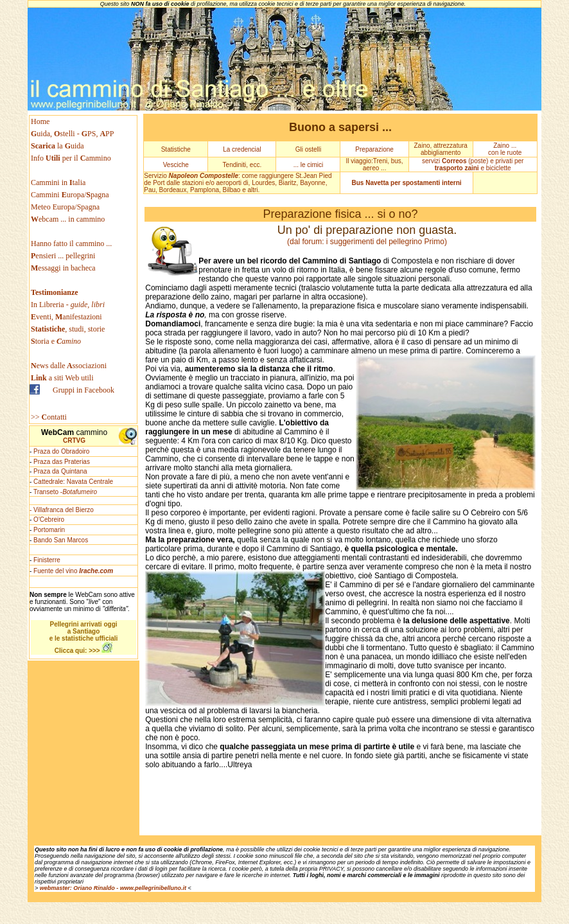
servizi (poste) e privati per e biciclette (473, 164)
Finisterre (47, 560)
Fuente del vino (73, 571)
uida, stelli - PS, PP (72, 134)
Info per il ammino (72, 158)
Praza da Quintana (60, 471)
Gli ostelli (309, 149)
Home (40, 121)
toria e (56, 341)
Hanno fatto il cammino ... (71, 244)
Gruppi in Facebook (83, 390)
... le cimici (309, 165)
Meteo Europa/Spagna (65, 207)
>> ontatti (49, 417)
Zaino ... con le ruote (505, 149)
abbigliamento (441, 153)
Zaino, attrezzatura (440, 146)
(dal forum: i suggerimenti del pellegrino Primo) (367, 242)
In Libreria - (68, 305)
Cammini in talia (58, 182)
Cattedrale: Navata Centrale (73, 482)
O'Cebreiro (49, 520)
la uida (58, 146)
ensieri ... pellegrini (63, 256)
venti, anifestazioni (66, 317)
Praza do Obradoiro (61, 451)
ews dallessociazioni (69, 366)
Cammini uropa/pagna (70, 195)
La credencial (242, 149)
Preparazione (374, 149)
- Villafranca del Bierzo (62, 510)
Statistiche (176, 149)
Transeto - (65, 492)
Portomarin (49, 530)
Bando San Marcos (61, 540)
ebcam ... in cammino (68, 219)
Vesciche (176, 165)
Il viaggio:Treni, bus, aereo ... (375, 164)
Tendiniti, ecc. (242, 165)
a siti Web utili (62, 378)
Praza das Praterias (62, 462)
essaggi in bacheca (63, 268)
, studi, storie (68, 329)
